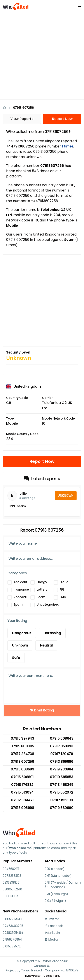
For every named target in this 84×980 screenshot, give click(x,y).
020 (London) (55, 869)
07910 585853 (61, 777)
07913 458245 (62, 785)
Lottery (42, 589)
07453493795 (13, 926)
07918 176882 (22, 785)
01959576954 (12, 939)
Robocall (20, 597)
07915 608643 (62, 738)
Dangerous (22, 633)
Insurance (21, 589)
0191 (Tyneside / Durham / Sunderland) (63, 885)
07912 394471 (22, 800)
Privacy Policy (32, 976)
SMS (63, 597)
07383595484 (13, 933)
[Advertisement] (42, 55)
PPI (62, 589)
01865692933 (12, 919)
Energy (42, 582)
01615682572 (11, 946)
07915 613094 (22, 792)
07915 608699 (22, 769)
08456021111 (11, 869)
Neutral (46, 645)
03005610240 (12, 889)
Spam (18, 604)
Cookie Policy (52, 976)
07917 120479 (62, 754)
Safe (16, 658)
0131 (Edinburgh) (56, 894)
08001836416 (12, 896)
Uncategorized (48, 604)
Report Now (62, 119)
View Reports (22, 119)
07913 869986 (62, 762)
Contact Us (42, 966)
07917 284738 (22, 754)
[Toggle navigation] (79, 7)
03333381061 (11, 882)
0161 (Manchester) (58, 876)
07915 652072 (61, 792)
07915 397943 (22, 738)
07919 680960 (62, 808)
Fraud (64, 582)
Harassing (52, 633)
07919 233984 (61, 769)
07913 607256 (24, 108)
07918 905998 (22, 808)
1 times (68, 146)
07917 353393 (62, 746)
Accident (20, 582)
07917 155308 (61, 800)
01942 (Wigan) (55, 901)
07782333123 (12, 876)
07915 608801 (22, 777)
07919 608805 (22, 746)
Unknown (20, 645)
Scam (41, 597)
